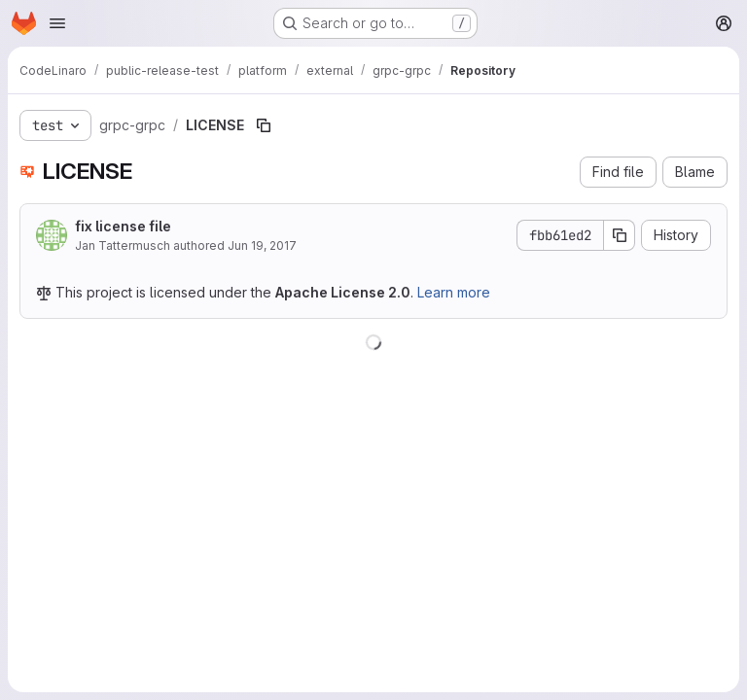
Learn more (454, 292)
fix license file (123, 226)
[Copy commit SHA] (620, 235)
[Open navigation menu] (57, 23)
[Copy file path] (264, 125)
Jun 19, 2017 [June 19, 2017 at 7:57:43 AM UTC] (262, 245)
